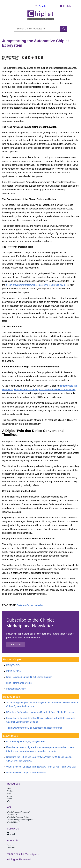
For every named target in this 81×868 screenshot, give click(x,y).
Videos (10, 796)
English (65, 6)
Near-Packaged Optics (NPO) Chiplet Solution (29, 677)
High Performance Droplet (19, 683)
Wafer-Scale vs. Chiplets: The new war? (26, 773)
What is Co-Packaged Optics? (18, 817)
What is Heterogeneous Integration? (20, 820)
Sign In (40, 6)
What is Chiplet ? (13, 822)
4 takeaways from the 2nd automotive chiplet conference (34, 728)
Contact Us (11, 848)
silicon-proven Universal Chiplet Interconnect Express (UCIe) (36, 285)
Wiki (9, 801)
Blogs (9, 793)
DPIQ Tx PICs (13, 665)
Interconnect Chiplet (16, 689)
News (9, 788)
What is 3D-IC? (13, 815)
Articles (10, 791)
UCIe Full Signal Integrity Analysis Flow (26, 741)
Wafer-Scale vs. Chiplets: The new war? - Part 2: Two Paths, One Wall (41, 767)
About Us (10, 845)
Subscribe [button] (15, 645)
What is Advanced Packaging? (18, 812)
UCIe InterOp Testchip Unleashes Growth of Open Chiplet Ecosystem (41, 712)
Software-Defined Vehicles (30, 605)
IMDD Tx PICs (13, 671)
